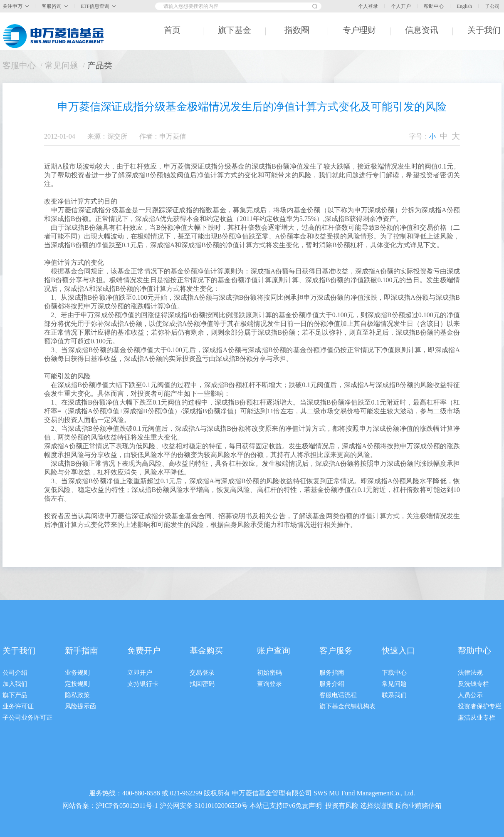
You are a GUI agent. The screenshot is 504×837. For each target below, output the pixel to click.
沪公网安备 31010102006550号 (204, 806)
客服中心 (19, 65)
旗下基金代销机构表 (347, 706)
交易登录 (202, 673)
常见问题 (62, 65)
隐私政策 (77, 695)
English (464, 6)
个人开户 (401, 6)
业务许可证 (18, 706)
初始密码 (269, 673)
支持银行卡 (143, 684)
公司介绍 (15, 673)
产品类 (100, 65)
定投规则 (77, 684)
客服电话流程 (338, 695)
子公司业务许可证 (27, 718)
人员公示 (470, 695)
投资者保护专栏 (480, 706)
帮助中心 (434, 6)
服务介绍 (332, 684)
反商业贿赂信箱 (418, 806)
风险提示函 (80, 706)
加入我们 (15, 684)
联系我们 (394, 695)
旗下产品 (15, 695)
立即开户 (140, 673)
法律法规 (470, 673)
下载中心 (394, 673)
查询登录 (269, 684)
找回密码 (202, 684)
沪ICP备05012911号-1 (127, 806)
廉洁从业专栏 (477, 718)
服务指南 (332, 673)
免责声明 (309, 806)
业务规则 (77, 673)
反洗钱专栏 (473, 684)
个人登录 (368, 6)
